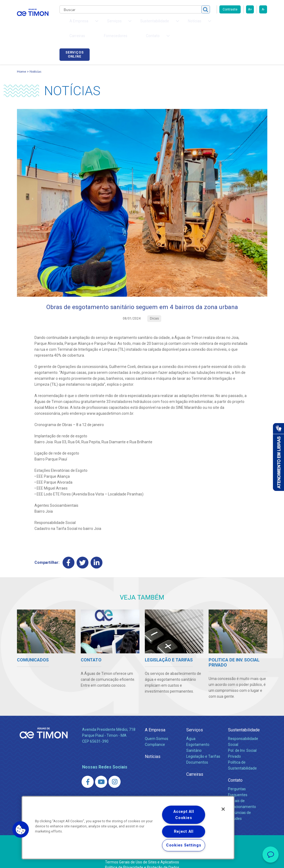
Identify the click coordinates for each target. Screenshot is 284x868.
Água (191, 731)
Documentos (197, 755)
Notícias (36, 63)
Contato (235, 773)
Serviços (195, 723)
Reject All (184, 832)
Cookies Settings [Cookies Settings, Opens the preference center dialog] (184, 845)
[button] (21, 830)
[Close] (223, 809)
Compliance (155, 737)
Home (22, 63)
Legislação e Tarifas (203, 749)
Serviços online (252, 25)
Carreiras (185, 24)
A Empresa (155, 723)
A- (263, 9)
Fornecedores (214, 24)
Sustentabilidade (244, 723)
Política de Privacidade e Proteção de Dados (142, 860)
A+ (250, 9)
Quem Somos (157, 731)
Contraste (230, 9)
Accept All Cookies (184, 815)
